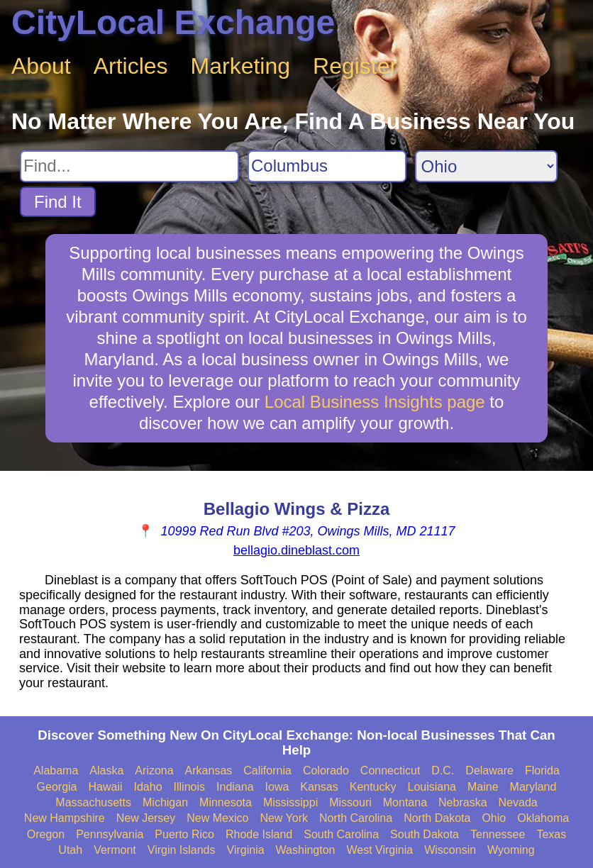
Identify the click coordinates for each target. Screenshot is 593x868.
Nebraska (462, 802)
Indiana (235, 787)
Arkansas (209, 770)
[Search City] (327, 166)
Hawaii (106, 787)
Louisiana (432, 787)
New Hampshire (65, 818)
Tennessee (498, 834)
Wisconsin (450, 850)
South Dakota (425, 834)
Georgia (57, 787)
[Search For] (129, 166)
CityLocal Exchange (173, 22)
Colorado (326, 770)
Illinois (189, 787)
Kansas (319, 787)
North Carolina (356, 818)
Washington (306, 850)
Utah (70, 850)
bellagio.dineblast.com (296, 550)
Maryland (533, 787)
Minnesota (226, 802)
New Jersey (146, 818)
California (267, 770)
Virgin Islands (182, 850)
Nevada (518, 802)
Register (355, 66)
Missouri (350, 802)
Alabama (56, 770)
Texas (551, 834)
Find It (58, 202)
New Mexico (217, 818)
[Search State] (486, 166)
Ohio (494, 818)
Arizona (154, 770)
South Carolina (341, 834)
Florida (542, 770)
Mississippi (290, 802)
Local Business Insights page (375, 402)
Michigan (165, 802)
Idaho (148, 787)
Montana (405, 802)
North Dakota (437, 818)
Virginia (246, 850)
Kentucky (373, 787)
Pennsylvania (110, 834)
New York (284, 818)
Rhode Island (259, 834)
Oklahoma (543, 818)
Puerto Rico (184, 834)
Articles (131, 66)
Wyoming (511, 850)
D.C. (443, 770)
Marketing (241, 66)
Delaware (489, 770)
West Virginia (380, 850)
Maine (483, 787)
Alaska (106, 770)
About (41, 66)
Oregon (46, 834)
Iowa (277, 787)
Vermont (115, 850)
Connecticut (390, 770)
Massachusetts (93, 802)
